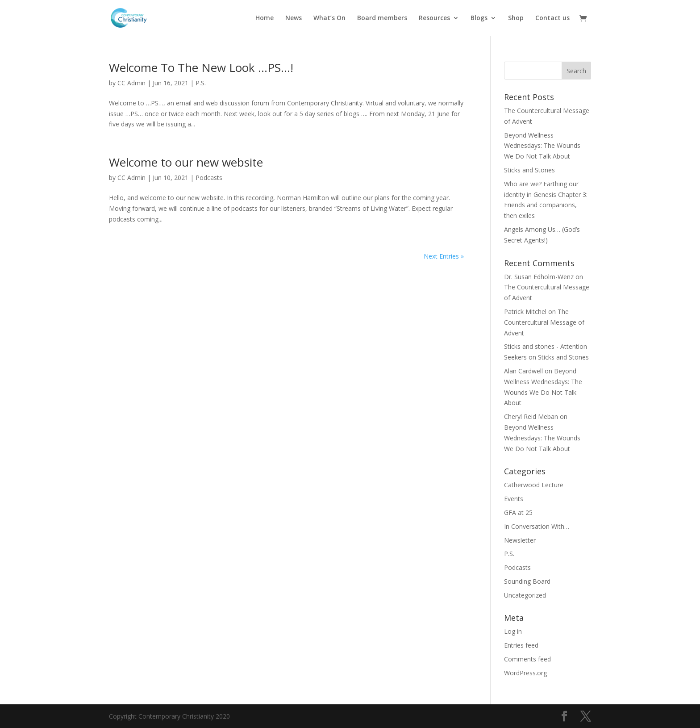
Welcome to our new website (186, 162)
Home (265, 18)
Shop (516, 18)
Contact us (552, 18)
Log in (513, 631)
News (294, 18)
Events (514, 499)
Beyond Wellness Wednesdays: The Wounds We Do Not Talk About (542, 146)
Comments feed (527, 659)
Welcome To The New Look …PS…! (201, 67)
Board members (382, 18)
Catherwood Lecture (534, 485)
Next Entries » (444, 256)
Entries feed (521, 645)
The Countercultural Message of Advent (544, 322)
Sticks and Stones (529, 170)
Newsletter (520, 540)
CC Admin (131, 83)
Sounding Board (527, 581)
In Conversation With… (537, 526)
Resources (434, 18)
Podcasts (209, 178)
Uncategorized (525, 595)
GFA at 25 (518, 513)
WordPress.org (525, 673)
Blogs (479, 18)
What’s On (329, 18)
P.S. (201, 83)
